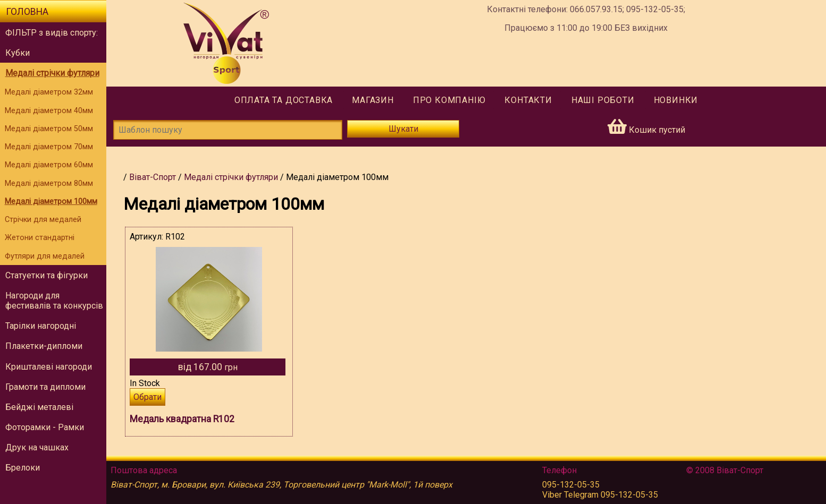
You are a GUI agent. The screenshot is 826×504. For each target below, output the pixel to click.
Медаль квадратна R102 (182, 419)
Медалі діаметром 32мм (49, 92)
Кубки (18, 53)
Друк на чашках (37, 447)
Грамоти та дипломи (45, 387)
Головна (27, 12)
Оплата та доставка (284, 100)
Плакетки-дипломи (44, 346)
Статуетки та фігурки (47, 275)
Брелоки (23, 468)
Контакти (528, 100)
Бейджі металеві (39, 407)
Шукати (403, 129)
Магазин (373, 100)
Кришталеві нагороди (49, 367)
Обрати (147, 397)
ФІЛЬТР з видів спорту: (52, 33)
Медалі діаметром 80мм (49, 183)
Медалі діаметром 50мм (49, 129)
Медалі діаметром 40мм (49, 111)
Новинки (676, 100)
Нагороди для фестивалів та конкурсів (54, 301)
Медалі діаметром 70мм (49, 147)
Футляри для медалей (45, 256)
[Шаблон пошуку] (228, 130)
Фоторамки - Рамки (45, 427)
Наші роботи (603, 100)
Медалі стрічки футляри (52, 73)
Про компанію (449, 100)
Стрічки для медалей (43, 220)
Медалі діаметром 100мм (51, 202)
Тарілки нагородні (41, 326)
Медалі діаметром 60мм (49, 165)
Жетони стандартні (40, 238)
